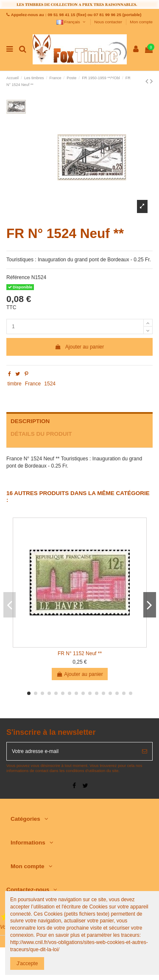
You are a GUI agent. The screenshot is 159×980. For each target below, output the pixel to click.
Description (30, 421)
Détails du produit (41, 434)
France (33, 384)
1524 (50, 384)
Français (71, 22)
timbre (14, 384)
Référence (18, 277)
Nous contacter (109, 22)
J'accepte (27, 963)
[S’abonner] (145, 751)
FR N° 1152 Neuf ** (80, 653)
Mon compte (141, 22)
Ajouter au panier (80, 347)
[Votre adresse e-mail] (72, 751)
